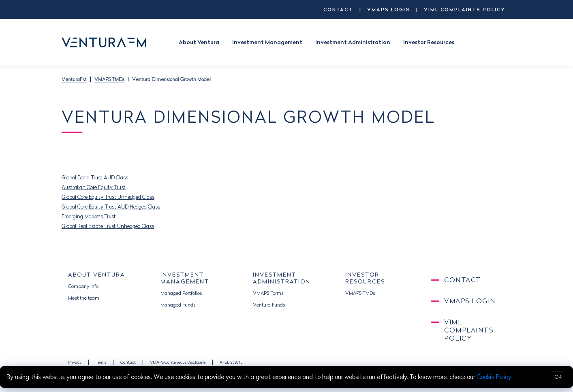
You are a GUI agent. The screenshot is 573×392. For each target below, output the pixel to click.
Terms (101, 362)
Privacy (75, 362)
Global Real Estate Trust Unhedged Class (108, 226)
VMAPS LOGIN (388, 10)
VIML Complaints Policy (464, 10)
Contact (128, 362)
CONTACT (338, 10)
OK (558, 377)
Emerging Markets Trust (89, 216)
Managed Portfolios (181, 293)
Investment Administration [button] (353, 42)
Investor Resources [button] (429, 42)
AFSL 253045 (231, 362)
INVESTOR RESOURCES (365, 278)
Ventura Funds (269, 305)
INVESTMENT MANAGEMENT (185, 278)
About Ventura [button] (199, 42)
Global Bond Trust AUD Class (95, 177)
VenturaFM (74, 79)
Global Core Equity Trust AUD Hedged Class (111, 207)
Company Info (83, 286)
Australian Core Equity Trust (94, 187)
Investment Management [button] (267, 42)
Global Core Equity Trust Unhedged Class (108, 197)
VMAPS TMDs (109, 79)
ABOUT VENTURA (97, 275)
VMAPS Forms (268, 293)
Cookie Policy (494, 377)
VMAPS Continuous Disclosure (178, 362)
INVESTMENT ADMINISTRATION (282, 278)
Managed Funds (178, 305)
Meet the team (84, 298)
